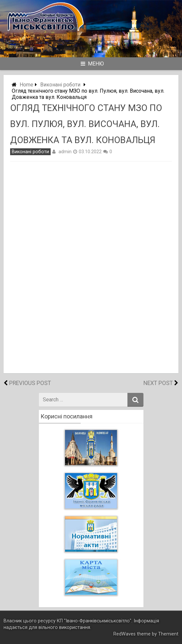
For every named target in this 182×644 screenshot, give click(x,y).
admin (65, 152)
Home (26, 85)
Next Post (158, 383)
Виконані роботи (60, 85)
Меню (92, 64)
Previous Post (30, 383)
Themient (168, 634)
